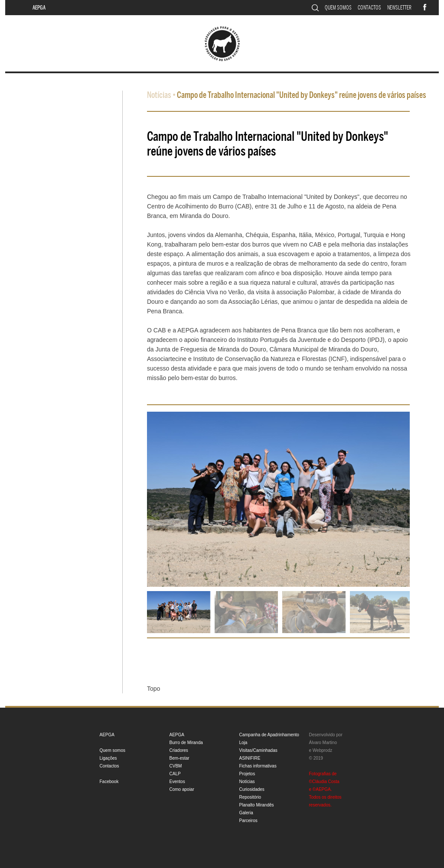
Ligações (108, 758)
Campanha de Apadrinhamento (269, 735)
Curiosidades (252, 789)
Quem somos (338, 8)
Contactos (369, 8)
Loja (243, 743)
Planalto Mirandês (257, 805)
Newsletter (399, 8)
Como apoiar (182, 789)
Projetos (247, 774)
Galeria (246, 813)
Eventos (177, 782)
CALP (175, 774)
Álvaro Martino (323, 743)
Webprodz (322, 750)
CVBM (176, 766)
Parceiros (248, 821)
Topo (153, 689)
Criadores (179, 750)
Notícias (159, 95)
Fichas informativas (258, 766)
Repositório (250, 797)
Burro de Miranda (186, 743)
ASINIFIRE (250, 758)
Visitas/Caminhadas (258, 750)
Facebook (109, 782)
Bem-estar (180, 758)
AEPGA (39, 8)
